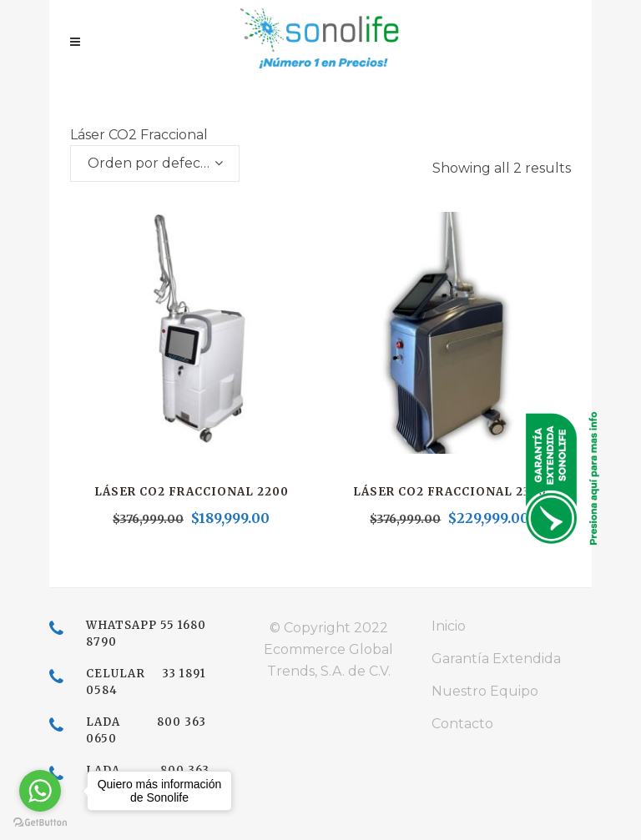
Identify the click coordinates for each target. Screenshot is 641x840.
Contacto (462, 724)
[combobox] (155, 163)
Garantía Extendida (496, 659)
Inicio (449, 626)
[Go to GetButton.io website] (40, 823)
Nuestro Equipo (485, 691)
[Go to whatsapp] (40, 791)
